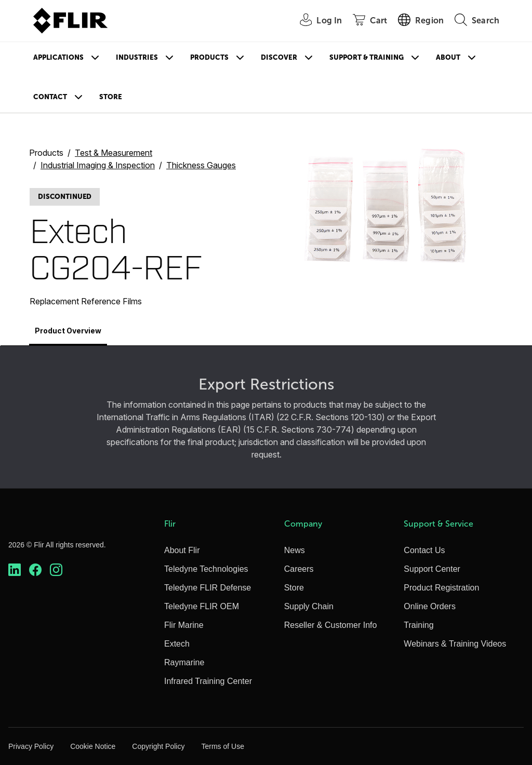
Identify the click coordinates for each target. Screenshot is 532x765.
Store (111, 97)
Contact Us (424, 550)
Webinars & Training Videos (455, 644)
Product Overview (68, 331)
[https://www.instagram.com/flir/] (56, 570)
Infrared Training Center (208, 681)
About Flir (182, 550)
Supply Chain (309, 606)
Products (209, 57)
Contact (50, 97)
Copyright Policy (158, 746)
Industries (137, 57)
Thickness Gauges (201, 165)
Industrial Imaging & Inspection (98, 165)
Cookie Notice (93, 746)
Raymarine (184, 662)
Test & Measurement (114, 153)
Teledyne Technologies (206, 569)
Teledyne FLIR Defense (208, 588)
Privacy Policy (31, 746)
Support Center (432, 569)
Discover (279, 57)
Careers (299, 569)
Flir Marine (184, 625)
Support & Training (367, 57)
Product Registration (441, 588)
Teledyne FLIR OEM (202, 606)
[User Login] (315, 21)
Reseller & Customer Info (331, 625)
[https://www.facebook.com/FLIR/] (35, 570)
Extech (177, 644)
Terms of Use (222, 746)
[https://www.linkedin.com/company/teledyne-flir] (15, 570)
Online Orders (430, 606)
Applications (58, 57)
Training (418, 625)
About (448, 57)
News (295, 550)
